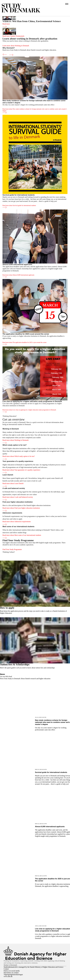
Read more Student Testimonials (13, 36)
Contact (6, 969)
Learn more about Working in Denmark (16, 46)
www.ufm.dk (8, 976)
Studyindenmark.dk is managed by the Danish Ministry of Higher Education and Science (34, 967)
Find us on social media (12, 971)
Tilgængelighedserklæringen (13, 975)
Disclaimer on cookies (11, 973)
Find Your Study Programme (12, 549)
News (2, 674)
